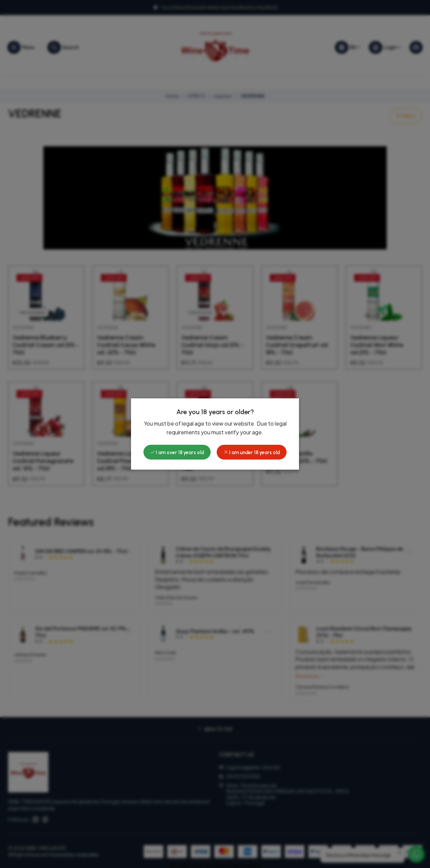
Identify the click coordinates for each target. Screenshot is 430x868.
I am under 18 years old (252, 452)
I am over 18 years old (177, 452)
